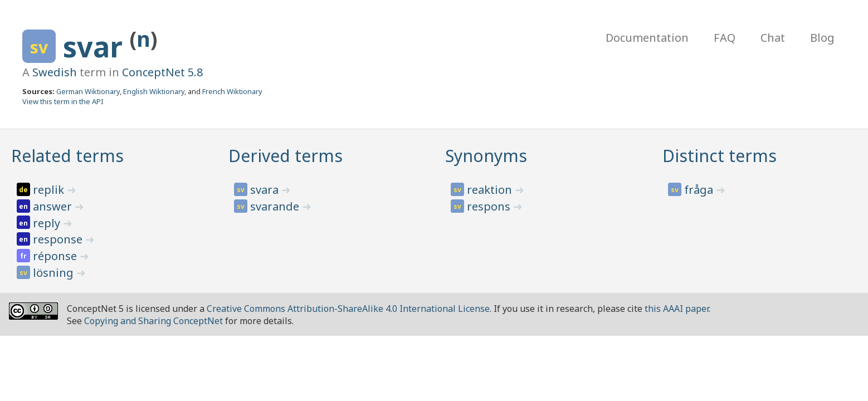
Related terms (67, 156)
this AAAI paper (677, 309)
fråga (700, 190)
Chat (773, 38)
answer (54, 206)
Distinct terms (720, 156)
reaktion (491, 190)
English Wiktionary (154, 91)
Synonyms (486, 156)
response (59, 239)
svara (266, 190)
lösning (55, 273)
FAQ (725, 38)
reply (48, 223)
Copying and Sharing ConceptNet (153, 321)
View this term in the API (63, 101)
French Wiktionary (232, 91)
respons (490, 206)
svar (96, 47)
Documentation (647, 38)
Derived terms (286, 156)
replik (50, 190)
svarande (276, 206)
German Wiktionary (88, 91)
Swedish (55, 72)
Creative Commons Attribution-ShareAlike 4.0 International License (348, 309)
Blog (822, 38)
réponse (56, 256)
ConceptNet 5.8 (162, 72)
